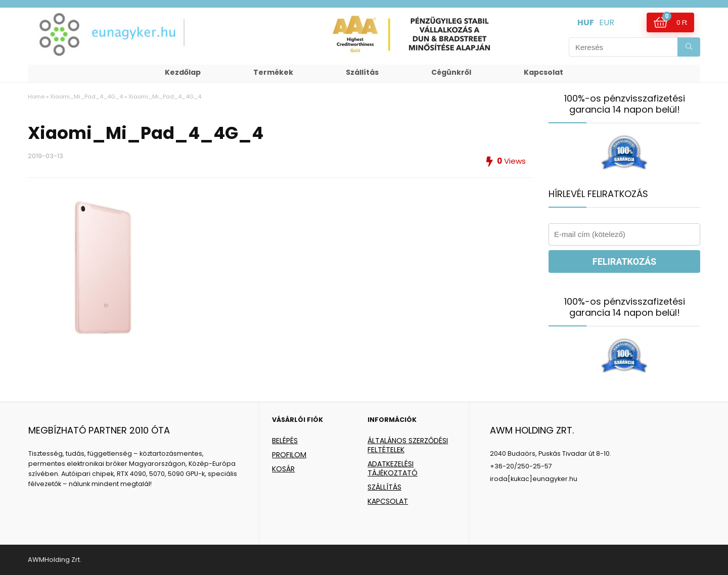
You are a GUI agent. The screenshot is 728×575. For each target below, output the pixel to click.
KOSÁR (283, 469)
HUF (586, 22)
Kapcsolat (543, 72)
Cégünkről (451, 72)
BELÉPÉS (285, 441)
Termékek (273, 72)
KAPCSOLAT (388, 501)
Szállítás (362, 72)
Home (36, 97)
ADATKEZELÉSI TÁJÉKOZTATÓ (393, 468)
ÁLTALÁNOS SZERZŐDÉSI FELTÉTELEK (408, 445)
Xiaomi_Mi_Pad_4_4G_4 (86, 97)
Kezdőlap (183, 72)
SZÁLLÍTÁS (384, 487)
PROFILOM (289, 455)
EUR (607, 22)
